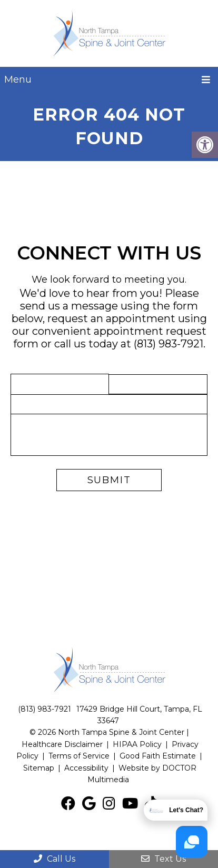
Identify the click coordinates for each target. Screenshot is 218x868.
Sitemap (39, 768)
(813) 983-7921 (169, 344)
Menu (18, 79)
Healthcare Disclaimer (62, 744)
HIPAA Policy (137, 744)
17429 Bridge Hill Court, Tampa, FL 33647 (139, 715)
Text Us (163, 859)
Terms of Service (80, 756)
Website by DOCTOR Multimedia (142, 774)
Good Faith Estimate (158, 756)
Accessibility (86, 768)
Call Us (54, 859)
